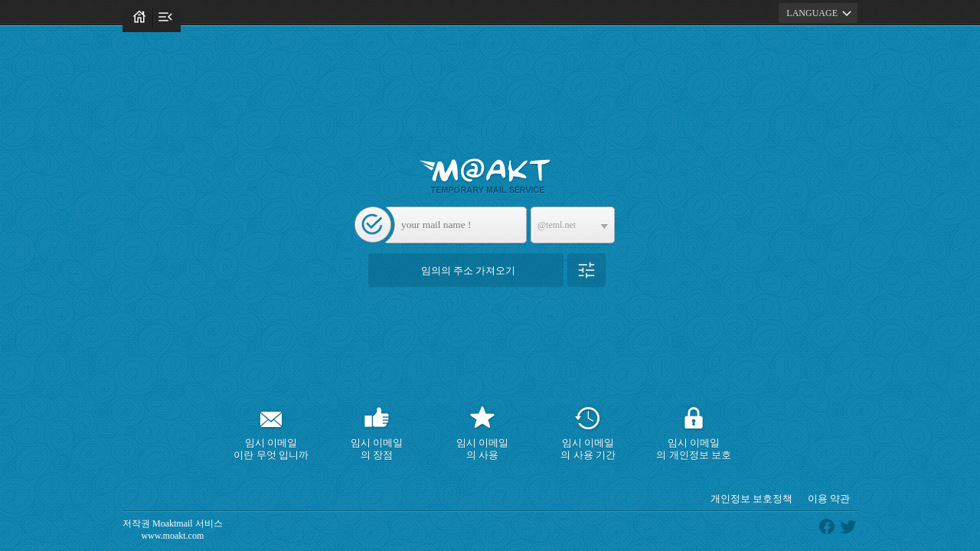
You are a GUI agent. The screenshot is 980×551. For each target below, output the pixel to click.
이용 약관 (829, 499)
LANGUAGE (821, 13)
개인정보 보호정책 (751, 499)
